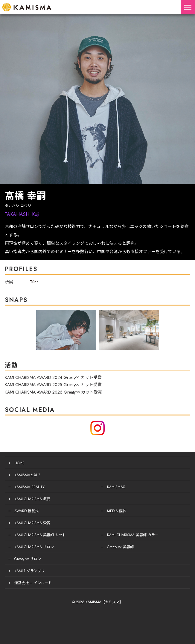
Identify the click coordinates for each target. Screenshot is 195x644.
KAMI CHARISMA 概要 (32, 499)
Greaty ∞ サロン (28, 559)
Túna (34, 282)
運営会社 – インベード (33, 583)
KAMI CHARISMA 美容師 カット (40, 535)
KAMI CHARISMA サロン (34, 547)
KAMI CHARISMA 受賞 (32, 523)
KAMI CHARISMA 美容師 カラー (133, 535)
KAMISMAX (116, 487)
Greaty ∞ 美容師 (120, 547)
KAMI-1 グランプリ (29, 571)
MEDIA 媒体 (117, 511)
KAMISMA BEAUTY (29, 487)
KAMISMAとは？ (28, 475)
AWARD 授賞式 (26, 511)
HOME (19, 463)
